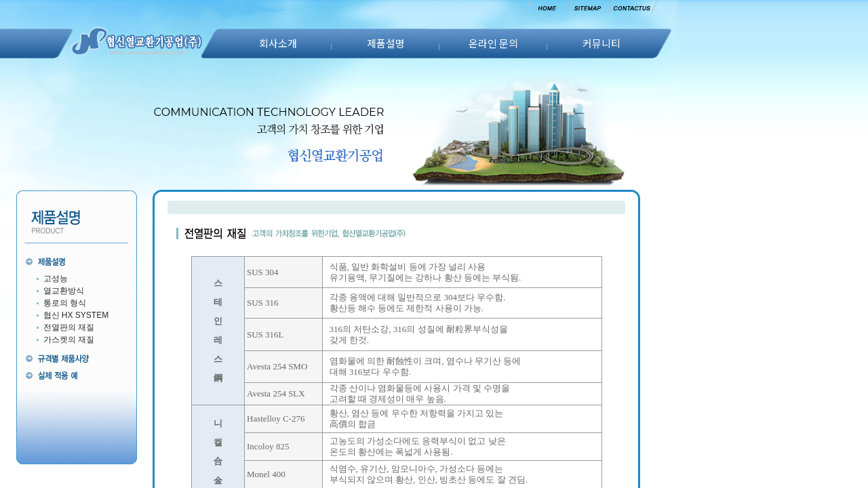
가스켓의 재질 (69, 340)
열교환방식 (64, 291)
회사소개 (278, 43)
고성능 (56, 279)
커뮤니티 (601, 43)
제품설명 (386, 43)
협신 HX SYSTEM (76, 315)
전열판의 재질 (69, 327)
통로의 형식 (65, 303)
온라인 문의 (493, 43)
